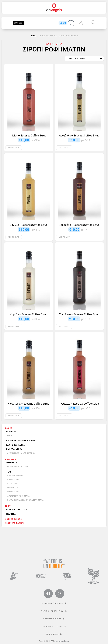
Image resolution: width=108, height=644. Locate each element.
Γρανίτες (11, 514)
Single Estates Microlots (21, 441)
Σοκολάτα (12, 463)
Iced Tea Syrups (15, 476)
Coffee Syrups (14, 519)
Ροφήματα (11, 459)
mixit (8, 506)
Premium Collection (17, 466)
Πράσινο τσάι (14, 480)
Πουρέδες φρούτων (17, 509)
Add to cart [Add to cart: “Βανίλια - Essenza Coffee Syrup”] (14, 237)
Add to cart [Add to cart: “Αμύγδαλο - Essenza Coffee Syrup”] (64, 148)
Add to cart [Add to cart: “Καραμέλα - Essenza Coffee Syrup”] (64, 237)
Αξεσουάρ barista (15, 523)
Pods (10, 435)
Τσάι (8, 472)
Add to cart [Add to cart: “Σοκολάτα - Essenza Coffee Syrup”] (64, 326)
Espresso (11, 432)
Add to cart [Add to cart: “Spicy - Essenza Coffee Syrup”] (14, 148)
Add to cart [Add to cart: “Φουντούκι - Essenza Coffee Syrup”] (14, 416)
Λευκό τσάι (13, 484)
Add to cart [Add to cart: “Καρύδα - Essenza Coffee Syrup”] (14, 326)
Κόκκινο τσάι (14, 492)
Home (33, 36)
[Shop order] (83, 59)
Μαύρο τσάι (13, 488)
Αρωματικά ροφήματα (18, 496)
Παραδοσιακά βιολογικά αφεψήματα (25, 500)
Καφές (9, 428)
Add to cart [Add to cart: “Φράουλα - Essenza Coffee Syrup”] (64, 416)
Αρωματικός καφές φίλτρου (21, 453)
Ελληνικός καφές (15, 445)
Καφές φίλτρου (14, 449)
